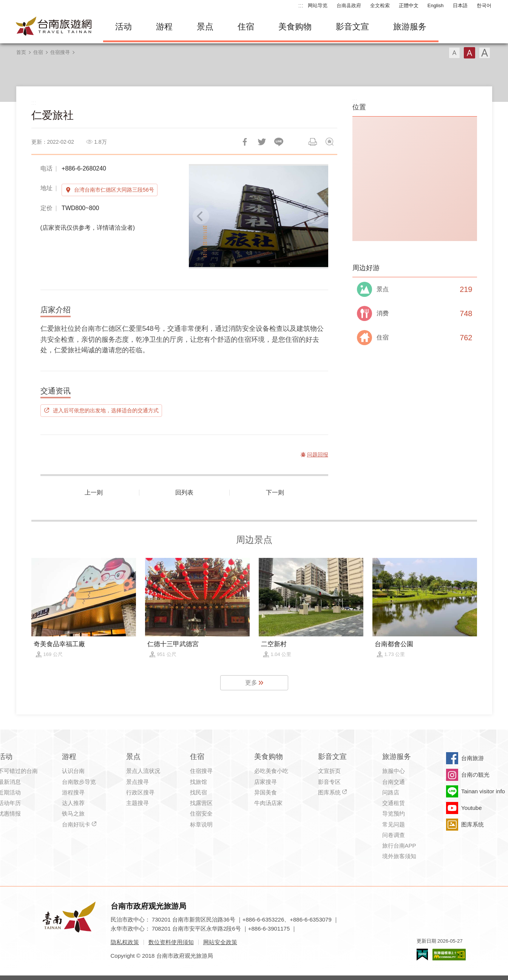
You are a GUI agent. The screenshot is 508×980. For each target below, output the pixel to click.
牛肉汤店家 (268, 803)
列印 (313, 142)
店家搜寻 (266, 782)
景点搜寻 (137, 782)
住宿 (246, 27)
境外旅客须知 (399, 856)
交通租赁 (394, 803)
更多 (251, 683)
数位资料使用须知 (171, 942)
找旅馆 (198, 782)
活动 (124, 27)
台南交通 (394, 782)
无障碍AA (449, 955)
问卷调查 (394, 835)
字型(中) (469, 53)
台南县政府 (349, 5)
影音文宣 (352, 27)
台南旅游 (472, 758)
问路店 (391, 792)
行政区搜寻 (140, 792)
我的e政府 (422, 955)
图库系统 (329, 792)
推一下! (262, 142)
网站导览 (318, 5)
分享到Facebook (245, 142)
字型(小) (454, 53)
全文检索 (380, 5)
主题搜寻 (137, 803)
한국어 (484, 5)
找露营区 (201, 803)
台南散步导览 (79, 782)
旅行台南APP (399, 846)
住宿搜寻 (60, 52)
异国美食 (266, 792)
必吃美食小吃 (271, 771)
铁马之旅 (73, 813)
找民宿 (198, 792)
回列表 (184, 492)
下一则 (275, 492)
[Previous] (201, 216)
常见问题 (394, 824)
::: (301, 5)
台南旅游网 (54, 27)
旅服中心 (394, 771)
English (436, 5)
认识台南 (73, 771)
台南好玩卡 (76, 824)
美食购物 (295, 27)
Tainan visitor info (483, 791)
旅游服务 (410, 27)
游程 (164, 27)
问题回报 (330, 142)
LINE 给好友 (279, 142)
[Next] (316, 216)
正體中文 (409, 5)
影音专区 (329, 782)
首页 (21, 52)
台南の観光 (475, 775)
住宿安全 (201, 813)
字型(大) (485, 53)
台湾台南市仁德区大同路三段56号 (114, 190)
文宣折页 (329, 771)
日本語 (460, 5)
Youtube (472, 808)
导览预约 (394, 813)
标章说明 (201, 824)
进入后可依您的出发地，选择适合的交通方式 (106, 410)
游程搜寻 (73, 792)
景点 (205, 27)
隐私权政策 (125, 942)
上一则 (94, 492)
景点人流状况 (143, 771)
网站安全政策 (220, 942)
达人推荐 (73, 803)
